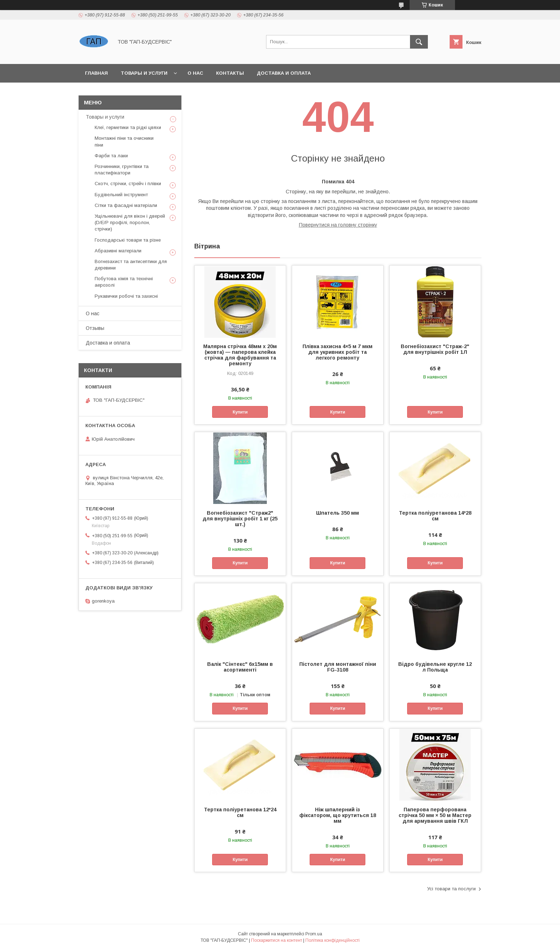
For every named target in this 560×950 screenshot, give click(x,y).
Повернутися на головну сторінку (338, 225)
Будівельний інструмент (121, 195)
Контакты (230, 73)
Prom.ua (314, 934)
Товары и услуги (144, 73)
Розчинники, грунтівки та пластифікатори (122, 170)
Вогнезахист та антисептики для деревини (131, 265)
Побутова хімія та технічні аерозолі (124, 282)
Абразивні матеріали (118, 251)
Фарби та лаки (111, 156)
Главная (96, 73)
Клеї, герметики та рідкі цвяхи (128, 127)
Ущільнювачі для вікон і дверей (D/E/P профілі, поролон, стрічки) (130, 222)
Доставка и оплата (284, 73)
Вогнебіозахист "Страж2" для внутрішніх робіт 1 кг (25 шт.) (240, 519)
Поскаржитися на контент (277, 940)
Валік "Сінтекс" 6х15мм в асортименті (240, 667)
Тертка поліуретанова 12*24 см (240, 812)
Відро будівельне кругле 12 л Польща (435, 667)
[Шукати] (419, 42)
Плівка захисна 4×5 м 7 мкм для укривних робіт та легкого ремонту (337, 352)
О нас (195, 73)
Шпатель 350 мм (337, 513)
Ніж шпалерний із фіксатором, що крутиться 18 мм (338, 815)
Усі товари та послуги (451, 889)
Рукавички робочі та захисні (126, 296)
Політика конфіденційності (332, 940)
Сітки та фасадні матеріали (126, 205)
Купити (240, 412)
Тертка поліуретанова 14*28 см (435, 516)
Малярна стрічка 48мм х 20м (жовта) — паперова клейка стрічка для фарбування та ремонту (240, 355)
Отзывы (95, 328)
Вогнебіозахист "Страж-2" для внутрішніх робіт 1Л (435, 349)
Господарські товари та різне (128, 240)
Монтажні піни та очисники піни (124, 141)
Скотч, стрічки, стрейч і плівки (128, 184)
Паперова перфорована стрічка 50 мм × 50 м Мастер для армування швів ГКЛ (435, 815)
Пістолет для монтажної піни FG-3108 (338, 667)
